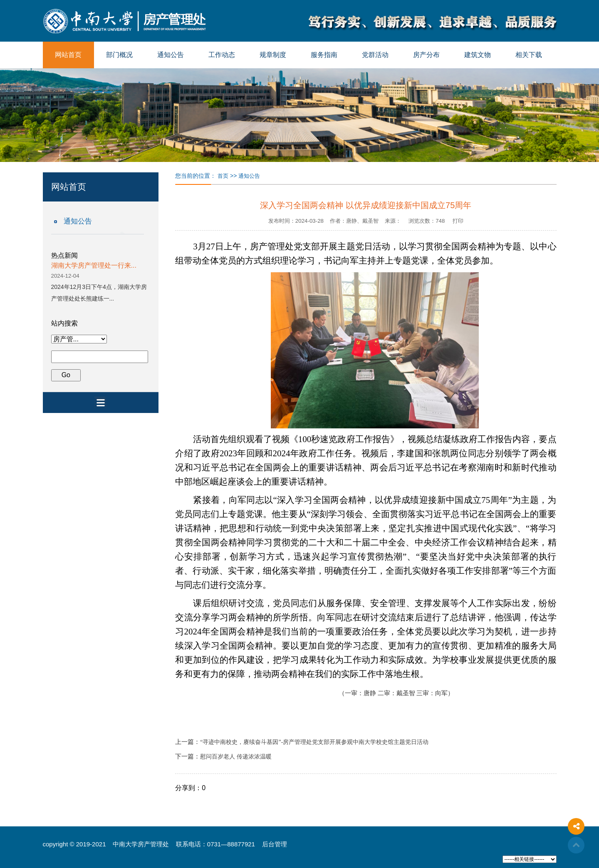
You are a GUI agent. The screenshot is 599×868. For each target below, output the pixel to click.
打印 (458, 221)
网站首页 (68, 55)
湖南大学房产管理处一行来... (94, 265)
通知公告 (171, 55)
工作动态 (222, 55)
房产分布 (426, 55)
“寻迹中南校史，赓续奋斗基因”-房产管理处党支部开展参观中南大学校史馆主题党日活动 (314, 742)
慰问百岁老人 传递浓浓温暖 (236, 757)
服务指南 (324, 55)
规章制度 (273, 55)
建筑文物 (478, 55)
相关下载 (529, 55)
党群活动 (375, 55)
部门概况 (119, 55)
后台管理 (275, 844)
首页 (223, 176)
